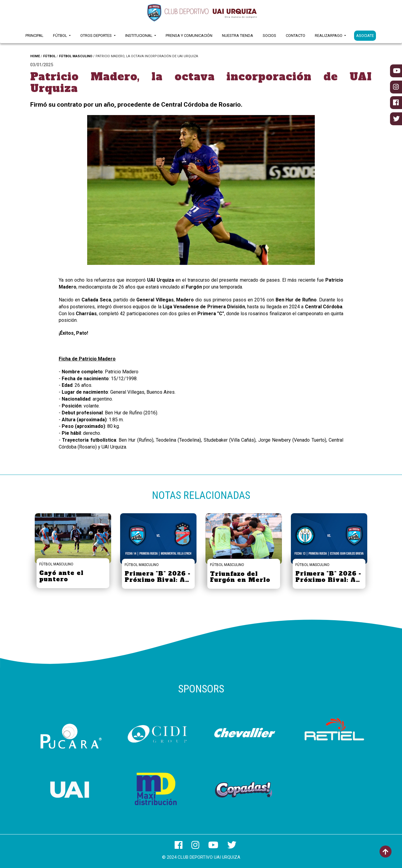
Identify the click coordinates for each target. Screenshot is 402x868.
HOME (35, 56)
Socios (269, 36)
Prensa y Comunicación (189, 36)
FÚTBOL (49, 56)
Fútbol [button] (61, 36)
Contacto (296, 36)
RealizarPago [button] (329, 36)
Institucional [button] (139, 36)
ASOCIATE (365, 36)
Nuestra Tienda (238, 36)
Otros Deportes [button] (96, 36)
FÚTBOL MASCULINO (76, 56)
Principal (34, 36)
